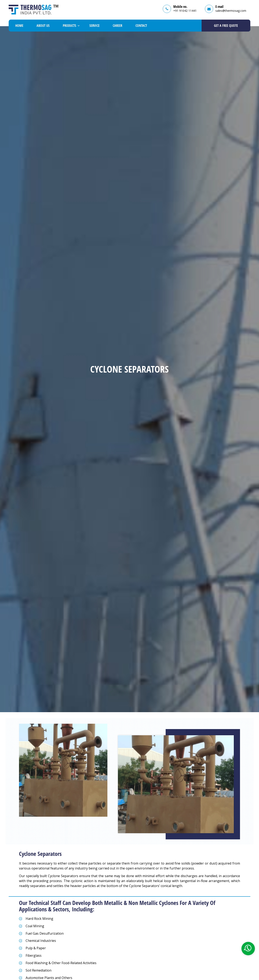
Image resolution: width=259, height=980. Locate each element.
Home (19, 26)
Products (70, 26)
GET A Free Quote (226, 26)
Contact (141, 26)
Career (118, 26)
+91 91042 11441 (185, 11)
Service (94, 26)
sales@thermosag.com (231, 11)
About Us (43, 26)
